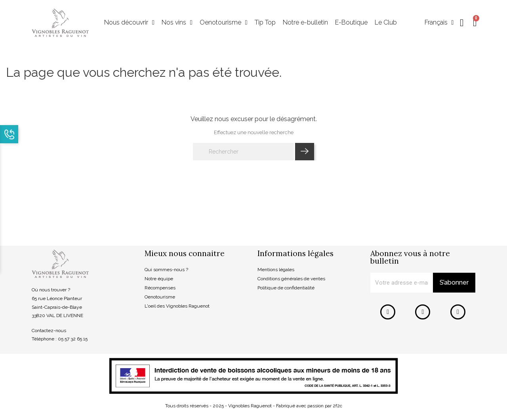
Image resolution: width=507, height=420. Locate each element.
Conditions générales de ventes (291, 279)
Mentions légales (276, 270)
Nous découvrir (129, 23)
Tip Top (265, 23)
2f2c (337, 406)
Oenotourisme (224, 23)
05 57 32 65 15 (73, 339)
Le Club (386, 23)
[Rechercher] (243, 152)
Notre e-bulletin (305, 23)
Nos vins (177, 23)
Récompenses (160, 288)
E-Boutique (351, 23)
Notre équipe (159, 279)
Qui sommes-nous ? (166, 270)
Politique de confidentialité (286, 288)
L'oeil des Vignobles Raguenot (177, 306)
